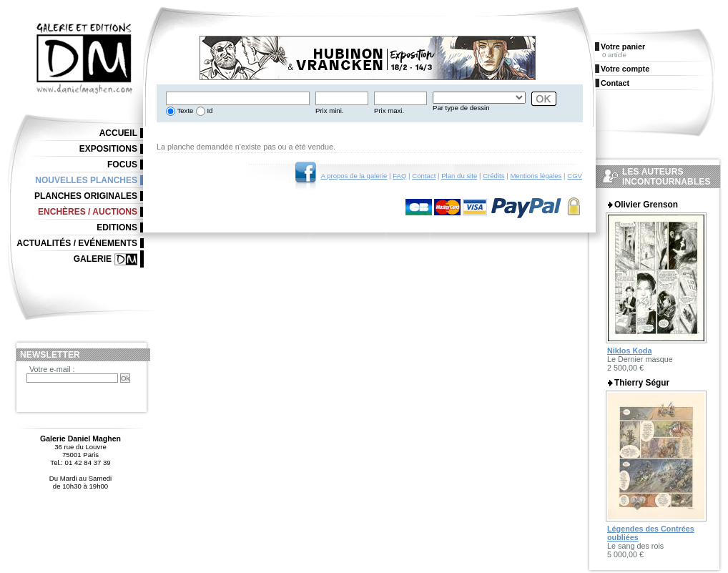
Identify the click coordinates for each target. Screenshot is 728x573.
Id (209, 111)
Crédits (493, 176)
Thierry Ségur (642, 383)
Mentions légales (536, 176)
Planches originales (86, 196)
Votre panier (623, 46)
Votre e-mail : (52, 369)
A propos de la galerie (354, 176)
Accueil (118, 133)
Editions (117, 227)
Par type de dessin (461, 108)
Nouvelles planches (86, 180)
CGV (575, 176)
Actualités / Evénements (77, 243)
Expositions (108, 149)
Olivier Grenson (646, 205)
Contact (424, 176)
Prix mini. (329, 111)
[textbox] (238, 98)
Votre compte (625, 69)
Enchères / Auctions (88, 212)
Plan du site (459, 176)
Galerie (93, 259)
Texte (184, 111)
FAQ (399, 176)
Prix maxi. (389, 111)
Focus (122, 165)
